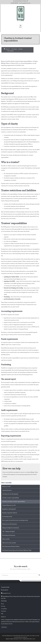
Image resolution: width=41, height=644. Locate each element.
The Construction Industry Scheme (11, 547)
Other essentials (10, 52)
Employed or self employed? (9, 509)
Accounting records (7, 517)
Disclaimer (4, 611)
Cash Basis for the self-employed (10, 494)
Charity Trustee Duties (17, 227)
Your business (14, 50)
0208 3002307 (16, 3)
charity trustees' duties (13, 119)
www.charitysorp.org (6, 459)
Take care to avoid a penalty (9, 543)
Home (2, 604)
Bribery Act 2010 (6, 487)
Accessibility (4, 609)
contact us (23, 472)
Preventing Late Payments (9, 535)
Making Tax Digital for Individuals (11, 528)
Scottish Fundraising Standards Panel (23, 370)
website (23, 117)
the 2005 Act (25, 130)
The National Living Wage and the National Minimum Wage (17, 550)
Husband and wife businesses (10, 524)
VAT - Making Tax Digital (8, 532)
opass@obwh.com (26, 3)
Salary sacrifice (6, 539)
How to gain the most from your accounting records (15, 520)
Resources (8, 50)
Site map (3, 606)
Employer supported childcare (10, 513)
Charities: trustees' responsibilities (11, 498)
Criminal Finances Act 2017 (9, 505)
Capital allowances (7, 490)
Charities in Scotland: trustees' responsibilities (14, 502)
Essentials (20, 50)
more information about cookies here (20, 637)
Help (2, 614)
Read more (4, 627)
